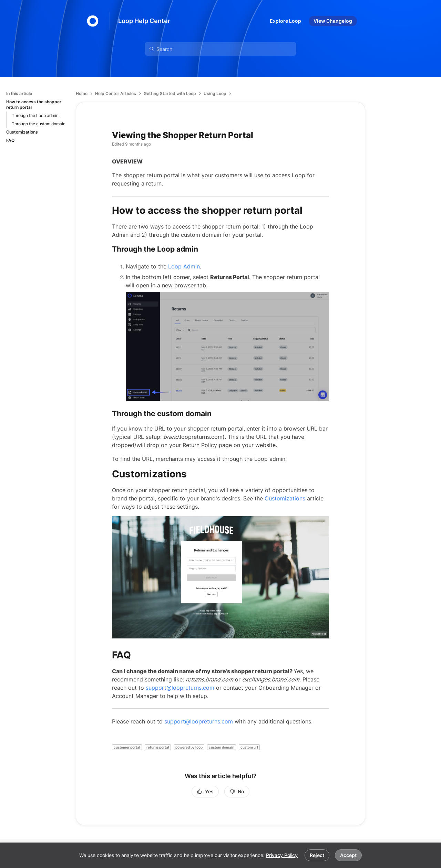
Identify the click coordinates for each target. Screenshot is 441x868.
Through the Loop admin (35, 115)
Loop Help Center (144, 21)
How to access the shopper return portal (34, 104)
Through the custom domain (39, 124)
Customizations (22, 132)
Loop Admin (184, 266)
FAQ (10, 140)
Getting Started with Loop (170, 93)
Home (82, 93)
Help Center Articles (116, 93)
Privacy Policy (282, 855)
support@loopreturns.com (180, 688)
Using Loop (215, 93)
